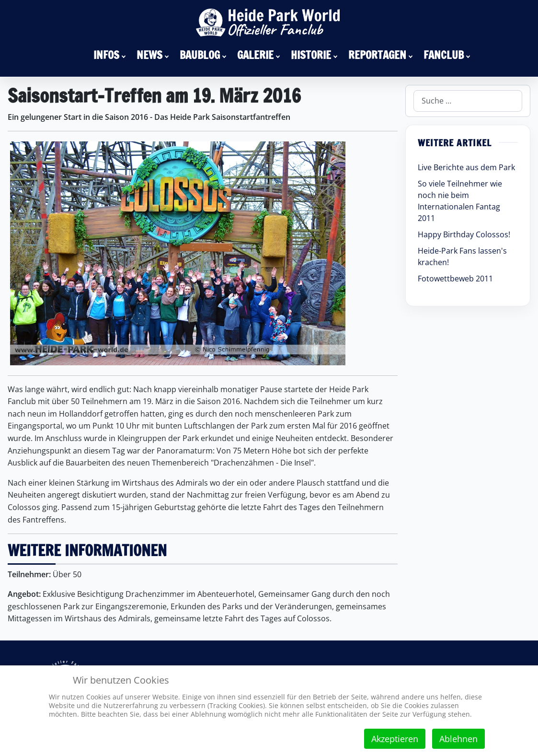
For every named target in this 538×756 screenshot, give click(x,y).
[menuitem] (111, 55)
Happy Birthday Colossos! (464, 234)
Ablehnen (458, 739)
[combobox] (468, 101)
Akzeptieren (395, 739)
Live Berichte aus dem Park (466, 167)
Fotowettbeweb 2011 (455, 279)
